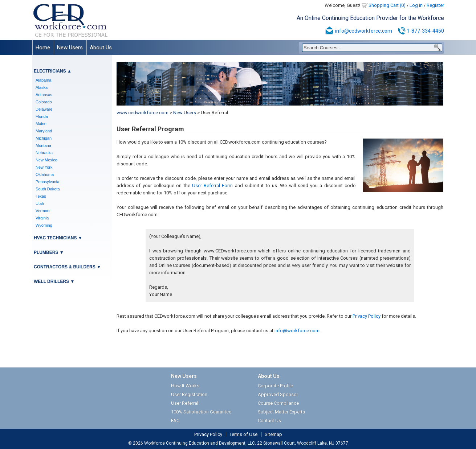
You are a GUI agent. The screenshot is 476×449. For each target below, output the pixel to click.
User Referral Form (213, 186)
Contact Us (269, 421)
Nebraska (44, 153)
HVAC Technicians (55, 238)
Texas (41, 196)
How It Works (185, 386)
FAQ (175, 421)
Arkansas (44, 95)
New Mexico (46, 160)
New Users (70, 48)
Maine (41, 124)
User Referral (185, 403)
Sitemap (273, 434)
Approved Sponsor (278, 394)
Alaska (42, 87)
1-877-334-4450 (425, 31)
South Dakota (48, 189)
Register (435, 5)
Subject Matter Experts (281, 412)
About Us (101, 48)
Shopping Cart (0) (387, 5)
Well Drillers (51, 281)
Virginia (42, 218)
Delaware (44, 109)
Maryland (44, 131)
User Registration (189, 394)
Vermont (43, 211)
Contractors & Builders (65, 267)
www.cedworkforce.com (143, 113)
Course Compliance (278, 403)
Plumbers (46, 252)
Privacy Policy (367, 316)
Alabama (43, 80)
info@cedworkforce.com (364, 31)
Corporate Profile (275, 386)
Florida (42, 116)
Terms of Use (243, 434)
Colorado (44, 102)
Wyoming (44, 225)
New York (44, 167)
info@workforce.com (297, 331)
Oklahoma (45, 174)
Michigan (44, 138)
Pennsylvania (47, 182)
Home (43, 48)
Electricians (50, 71)
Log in (416, 5)
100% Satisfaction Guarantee (201, 412)
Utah (40, 203)
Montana (43, 145)
